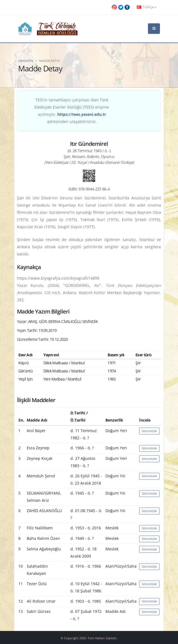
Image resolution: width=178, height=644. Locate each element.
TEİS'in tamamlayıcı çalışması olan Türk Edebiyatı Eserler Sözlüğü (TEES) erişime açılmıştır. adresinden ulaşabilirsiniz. (72, 111)
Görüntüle (149, 431)
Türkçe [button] (147, 7)
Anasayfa (26, 61)
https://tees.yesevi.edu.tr (82, 114)
